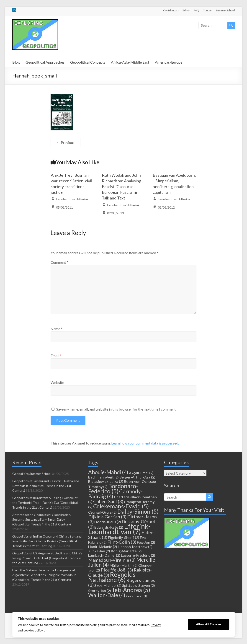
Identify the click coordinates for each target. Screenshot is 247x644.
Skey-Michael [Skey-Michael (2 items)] (108, 585)
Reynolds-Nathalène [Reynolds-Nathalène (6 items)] (113, 577)
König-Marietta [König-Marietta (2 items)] (126, 551)
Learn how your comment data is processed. (145, 443)
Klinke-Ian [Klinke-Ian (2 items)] (99, 551)
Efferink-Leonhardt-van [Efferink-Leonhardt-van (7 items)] (119, 529)
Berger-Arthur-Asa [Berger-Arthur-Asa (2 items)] (137, 477)
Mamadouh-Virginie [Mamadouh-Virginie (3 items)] (112, 560)
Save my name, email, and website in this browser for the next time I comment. (116, 409)
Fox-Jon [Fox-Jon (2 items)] (146, 542)
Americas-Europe (169, 62)
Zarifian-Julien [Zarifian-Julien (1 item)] (136, 596)
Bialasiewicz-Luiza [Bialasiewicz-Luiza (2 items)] (106, 481)
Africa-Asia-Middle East (130, 62)
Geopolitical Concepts (88, 62)
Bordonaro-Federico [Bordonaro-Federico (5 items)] (113, 488)
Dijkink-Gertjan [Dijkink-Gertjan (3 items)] (107, 517)
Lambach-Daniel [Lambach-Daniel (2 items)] (104, 555)
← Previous (66, 142)
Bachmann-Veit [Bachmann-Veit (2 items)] (103, 477)
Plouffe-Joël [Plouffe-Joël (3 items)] (117, 570)
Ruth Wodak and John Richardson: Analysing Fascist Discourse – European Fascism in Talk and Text (122, 187)
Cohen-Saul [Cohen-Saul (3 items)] (108, 501)
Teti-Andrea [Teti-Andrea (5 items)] (131, 590)
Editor (186, 10)
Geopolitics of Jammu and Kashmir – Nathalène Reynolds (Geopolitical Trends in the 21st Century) (46, 486)
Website (57, 382)
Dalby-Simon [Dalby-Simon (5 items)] (138, 511)
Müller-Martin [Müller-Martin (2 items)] (124, 565)
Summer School (225, 10)
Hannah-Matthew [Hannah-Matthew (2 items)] (135, 547)
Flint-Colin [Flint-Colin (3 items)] (122, 542)
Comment (59, 262)
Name (57, 329)
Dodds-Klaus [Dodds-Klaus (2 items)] (108, 522)
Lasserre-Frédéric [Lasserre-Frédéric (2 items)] (138, 555)
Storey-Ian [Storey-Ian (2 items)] (100, 591)
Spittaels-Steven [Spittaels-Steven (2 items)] (139, 585)
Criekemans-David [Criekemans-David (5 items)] (121, 506)
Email (56, 356)
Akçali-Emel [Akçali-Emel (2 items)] (141, 473)
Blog (16, 62)
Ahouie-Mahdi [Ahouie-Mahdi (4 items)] (108, 472)
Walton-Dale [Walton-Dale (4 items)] (107, 595)
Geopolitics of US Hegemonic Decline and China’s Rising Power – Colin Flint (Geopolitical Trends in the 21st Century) (47, 558)
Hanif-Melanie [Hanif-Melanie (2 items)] (103, 547)
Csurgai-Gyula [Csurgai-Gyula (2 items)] (102, 512)
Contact (208, 10)
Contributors (171, 10)
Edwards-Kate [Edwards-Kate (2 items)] (109, 527)
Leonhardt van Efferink (72, 199)
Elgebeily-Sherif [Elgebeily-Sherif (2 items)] (124, 537)
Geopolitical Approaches (45, 62)
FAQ (196, 10)
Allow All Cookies (209, 624)
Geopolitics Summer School (32, 474)
